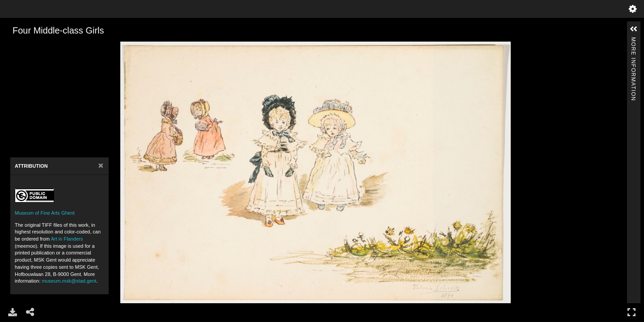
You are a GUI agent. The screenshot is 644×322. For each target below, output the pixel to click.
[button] (634, 29)
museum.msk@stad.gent (69, 281)
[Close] (101, 166)
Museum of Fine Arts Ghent (45, 213)
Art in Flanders (67, 239)
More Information (633, 41)
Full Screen (631, 312)
